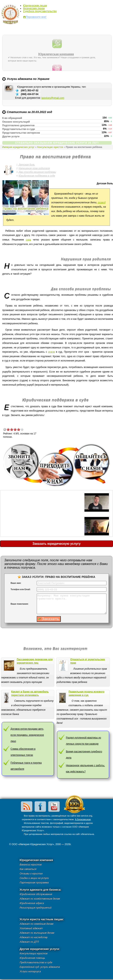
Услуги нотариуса (30, 971)
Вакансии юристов (30, 865)
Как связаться (28, 869)
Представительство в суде (36, 962)
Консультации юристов (50, 147)
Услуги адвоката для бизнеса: (40, 890)
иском (52, 352)
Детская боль (27, 165)
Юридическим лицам (35, 6)
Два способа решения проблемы (37, 172)
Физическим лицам (34, 8)
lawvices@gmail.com (53, 98)
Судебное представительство (40, 11)
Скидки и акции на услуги (34, 878)
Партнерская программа (34, 883)
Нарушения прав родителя (34, 168)
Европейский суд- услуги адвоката (40, 967)
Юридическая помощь (32, 958)
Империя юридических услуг (12, 15)
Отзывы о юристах (31, 874)
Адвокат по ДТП (29, 942)
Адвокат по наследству (34, 937)
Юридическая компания (56, 54)
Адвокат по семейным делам (36, 924)
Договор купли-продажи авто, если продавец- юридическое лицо (27, 735)
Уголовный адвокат (31, 928)
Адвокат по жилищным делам (37, 933)
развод (102, 202)
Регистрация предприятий (35, 908)
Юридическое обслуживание (36, 894)
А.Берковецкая (83, 819)
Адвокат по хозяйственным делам (40, 899)
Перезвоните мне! (36, 17)
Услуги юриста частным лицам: (42, 919)
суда (28, 240)
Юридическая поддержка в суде (37, 176)
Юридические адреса (32, 903)
